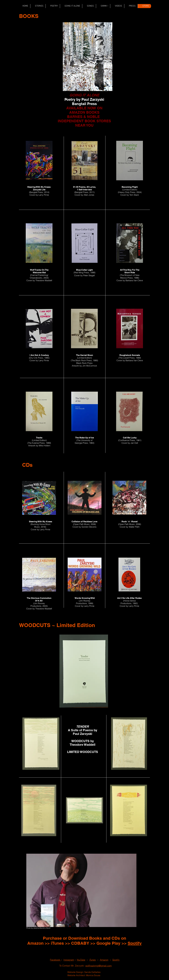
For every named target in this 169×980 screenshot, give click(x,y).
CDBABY (80, 943)
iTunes (57, 943)
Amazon (35, 943)
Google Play (108, 943)
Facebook (55, 960)
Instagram (69, 960)
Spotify (135, 943)
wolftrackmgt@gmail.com (98, 966)
